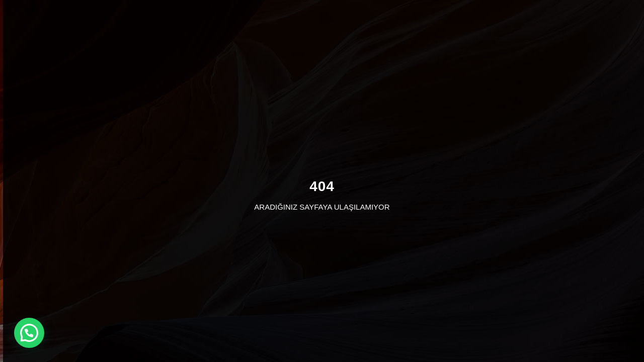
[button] (29, 333)
